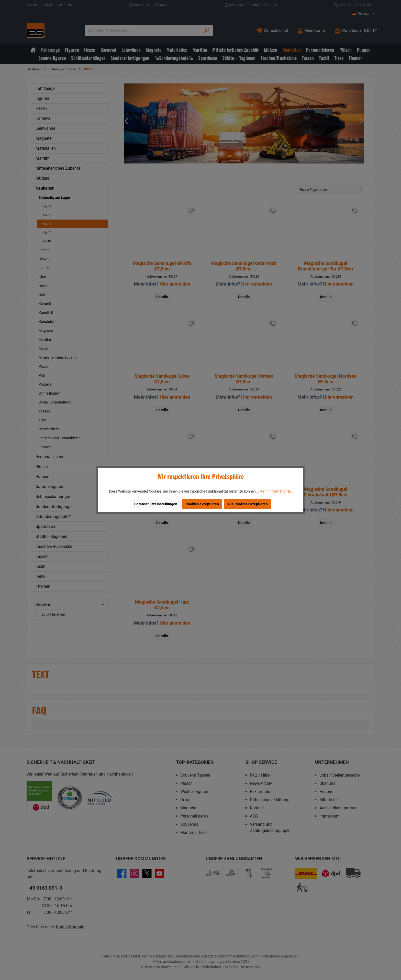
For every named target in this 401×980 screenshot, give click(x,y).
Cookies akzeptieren (202, 504)
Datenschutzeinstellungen (156, 504)
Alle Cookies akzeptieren (248, 504)
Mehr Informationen (275, 491)
